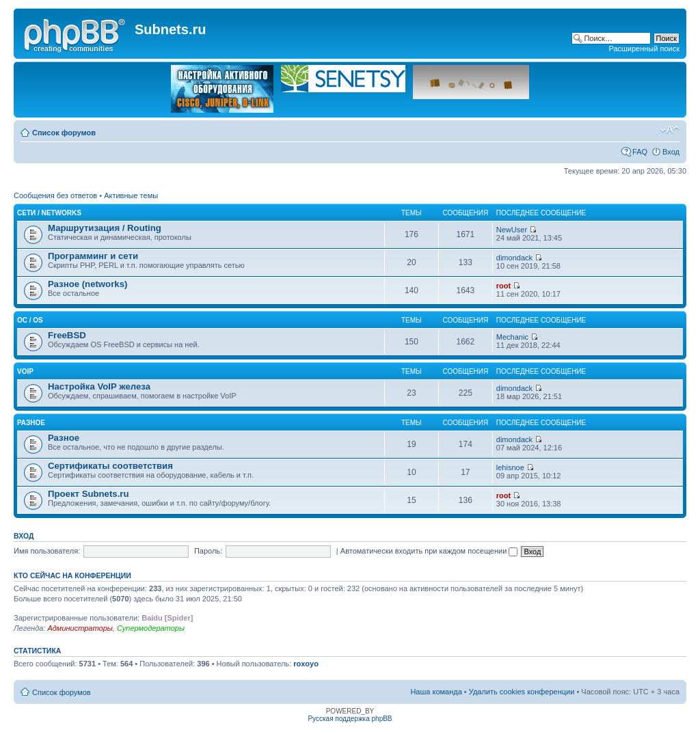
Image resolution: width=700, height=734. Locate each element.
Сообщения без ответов (55, 195)
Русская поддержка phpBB (350, 719)
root (503, 286)
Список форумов (64, 133)
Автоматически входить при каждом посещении (429, 551)
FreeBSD (67, 335)
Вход (671, 152)
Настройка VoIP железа (99, 386)
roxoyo (306, 664)
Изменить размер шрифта (670, 130)
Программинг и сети (93, 256)
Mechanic (512, 337)
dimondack (514, 258)
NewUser (512, 230)
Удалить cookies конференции (522, 692)
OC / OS (30, 320)
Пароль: (208, 551)
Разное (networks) (87, 284)
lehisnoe (510, 467)
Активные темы (131, 195)
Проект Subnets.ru (89, 494)
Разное (31, 423)
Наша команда (436, 692)
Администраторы (80, 628)
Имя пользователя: (47, 551)
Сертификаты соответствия (110, 466)
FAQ (640, 152)
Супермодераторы (151, 628)
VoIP (25, 371)
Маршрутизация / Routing (105, 228)
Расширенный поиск (644, 49)
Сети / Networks (49, 213)
